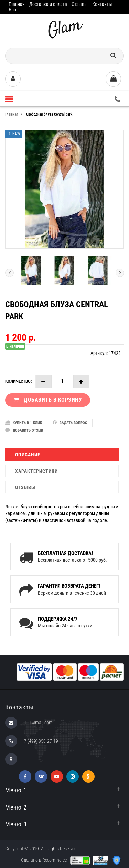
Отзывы (80, 4)
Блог (13, 10)
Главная (17, 4)
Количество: (19, 381)
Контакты (102, 4)
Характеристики (36, 471)
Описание (28, 455)
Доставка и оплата (48, 4)
